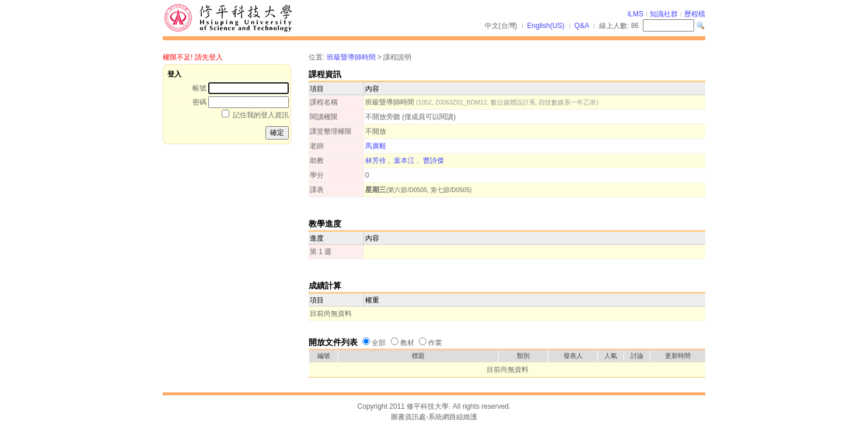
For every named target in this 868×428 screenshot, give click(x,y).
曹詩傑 (433, 161)
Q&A (582, 26)
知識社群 (664, 14)
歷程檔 (695, 14)
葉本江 (404, 161)
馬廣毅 (376, 146)
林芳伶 (376, 161)
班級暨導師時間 (351, 57)
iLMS (636, 14)
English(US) (546, 26)
